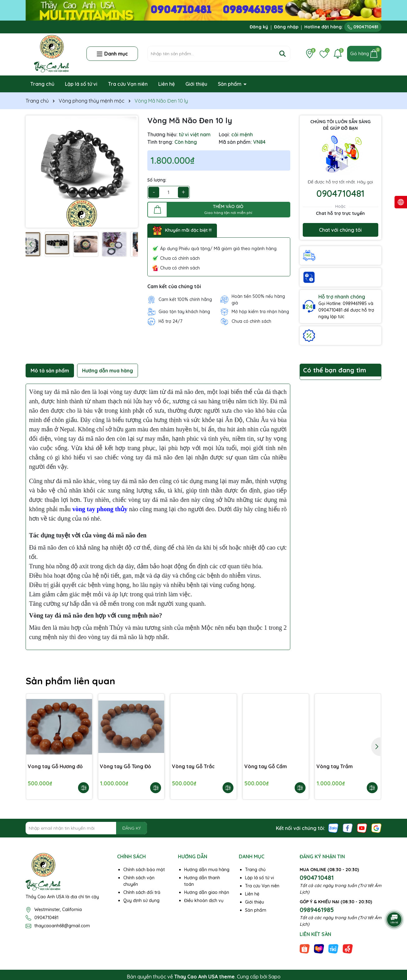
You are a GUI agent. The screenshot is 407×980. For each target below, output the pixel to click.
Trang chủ (42, 84)
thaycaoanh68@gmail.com (62, 926)
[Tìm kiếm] (282, 54)
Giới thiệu (196, 84)
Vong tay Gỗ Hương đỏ (55, 766)
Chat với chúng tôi (340, 230)
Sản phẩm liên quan (70, 681)
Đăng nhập (286, 27)
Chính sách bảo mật (144, 870)
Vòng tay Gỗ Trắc (193, 766)
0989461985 (317, 910)
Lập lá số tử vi (81, 84)
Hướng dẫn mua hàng (207, 870)
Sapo (275, 977)
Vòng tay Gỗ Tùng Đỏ (125, 766)
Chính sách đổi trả (142, 892)
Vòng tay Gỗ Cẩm (266, 766)
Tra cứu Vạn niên (128, 84)
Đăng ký (259, 27)
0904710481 (363, 27)
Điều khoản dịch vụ (204, 900)
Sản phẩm (230, 84)
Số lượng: (157, 180)
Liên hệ (167, 84)
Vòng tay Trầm (335, 766)
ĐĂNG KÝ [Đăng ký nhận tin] (132, 828)
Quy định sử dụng (141, 900)
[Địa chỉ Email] (86, 828)
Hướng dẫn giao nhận (207, 892)
